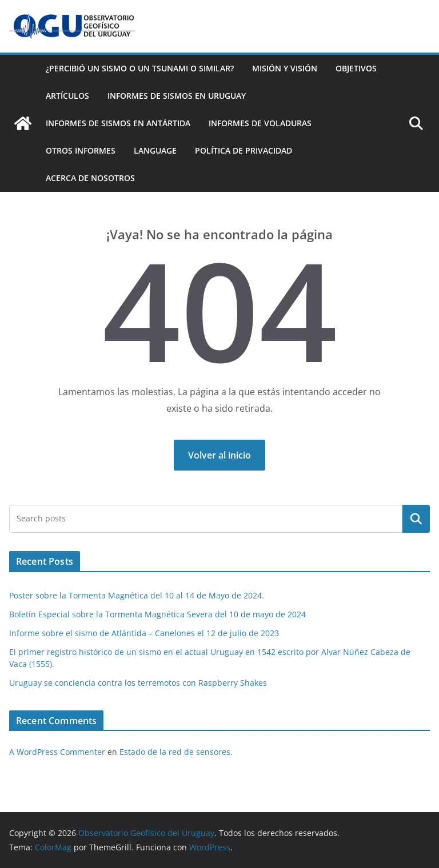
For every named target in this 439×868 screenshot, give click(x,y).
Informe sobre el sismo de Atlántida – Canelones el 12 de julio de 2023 (144, 633)
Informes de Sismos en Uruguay (177, 96)
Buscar (416, 519)
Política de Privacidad (244, 150)
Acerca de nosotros (90, 178)
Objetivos (356, 68)
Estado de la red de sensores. (176, 752)
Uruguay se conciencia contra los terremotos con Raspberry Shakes (138, 683)
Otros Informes (81, 150)
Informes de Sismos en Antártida (118, 123)
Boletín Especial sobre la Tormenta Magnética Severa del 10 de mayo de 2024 (157, 614)
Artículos (67, 96)
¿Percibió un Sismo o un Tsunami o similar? (140, 68)
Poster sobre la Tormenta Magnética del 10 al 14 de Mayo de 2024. (137, 595)
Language (155, 150)
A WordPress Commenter (57, 752)
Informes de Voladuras (260, 123)
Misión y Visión (285, 68)
